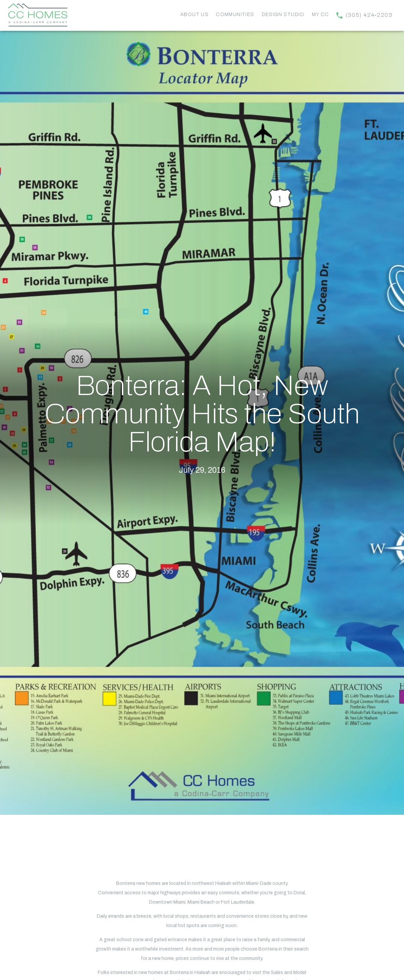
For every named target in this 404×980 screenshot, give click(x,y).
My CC (320, 15)
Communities (235, 15)
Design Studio (283, 15)
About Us (194, 15)
